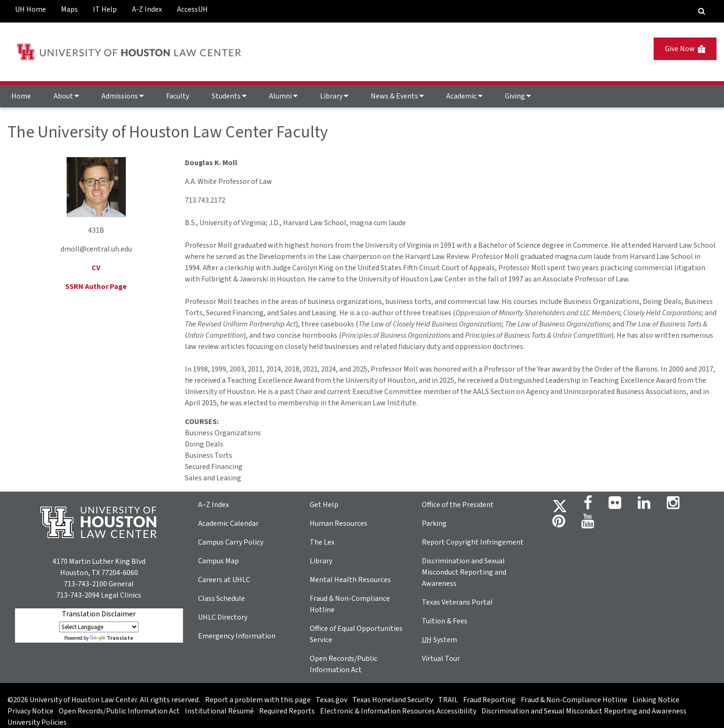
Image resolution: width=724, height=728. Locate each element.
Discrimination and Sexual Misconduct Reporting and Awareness (464, 572)
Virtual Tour (441, 659)
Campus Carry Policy (231, 542)
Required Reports (287, 711)
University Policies (37, 722)
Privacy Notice (30, 711)
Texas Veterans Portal (457, 602)
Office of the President (458, 505)
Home (21, 96)
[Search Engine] (702, 11)
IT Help (105, 9)
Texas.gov (332, 700)
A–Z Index (213, 505)
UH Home (30, 9)
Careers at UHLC (224, 580)
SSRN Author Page (96, 287)
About (66, 96)
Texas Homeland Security (393, 700)
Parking (434, 523)
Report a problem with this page (258, 700)
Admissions (122, 96)
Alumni (283, 96)
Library (334, 96)
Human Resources (339, 523)
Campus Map (218, 561)
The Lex (322, 542)
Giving (518, 96)
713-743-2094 (78, 595)
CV (96, 268)
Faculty (178, 96)
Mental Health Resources (350, 580)
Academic (464, 96)
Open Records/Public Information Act (119, 711)
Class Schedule (221, 599)
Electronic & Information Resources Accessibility (398, 711)
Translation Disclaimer (99, 614)
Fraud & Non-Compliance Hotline (574, 700)
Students (229, 96)
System (439, 640)
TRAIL (448, 700)
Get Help (324, 505)
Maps (69, 9)
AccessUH (192, 9)
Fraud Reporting (489, 700)
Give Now (685, 49)
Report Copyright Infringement (473, 542)
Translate (111, 638)
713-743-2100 (85, 584)
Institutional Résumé (219, 711)
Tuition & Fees (445, 621)
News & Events (397, 96)
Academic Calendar (228, 523)
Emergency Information (237, 636)
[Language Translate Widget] (99, 627)
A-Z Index (147, 9)
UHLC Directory (223, 617)
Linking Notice (656, 700)
